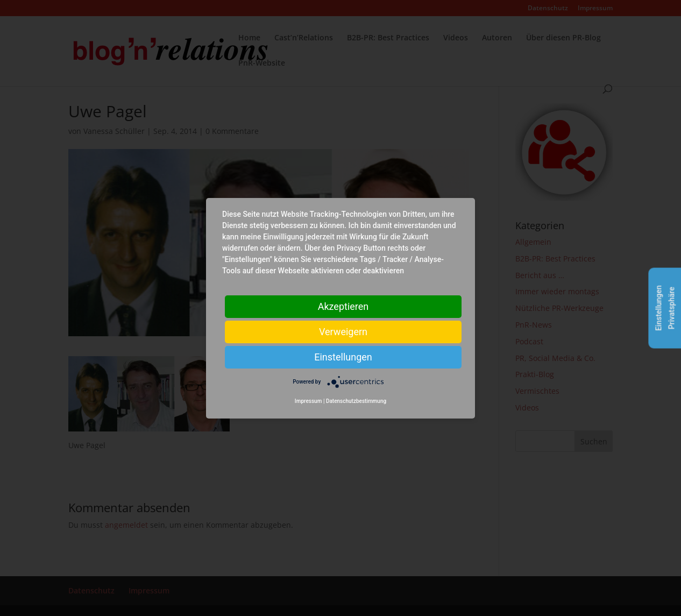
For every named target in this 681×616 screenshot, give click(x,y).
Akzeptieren (343, 306)
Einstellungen (343, 356)
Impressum (308, 401)
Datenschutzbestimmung (356, 401)
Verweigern (343, 331)
